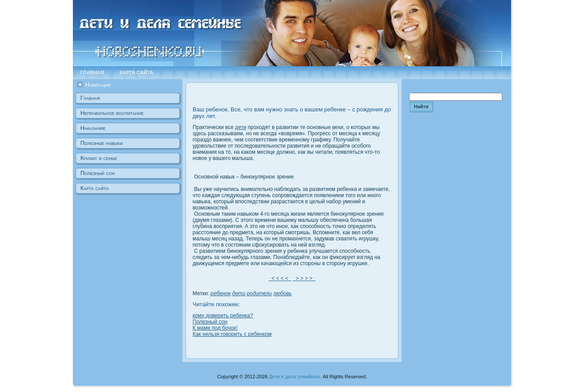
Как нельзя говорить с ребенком (232, 334)
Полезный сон (210, 322)
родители (259, 293)
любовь (283, 293)
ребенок (221, 293)
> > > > (304, 278)
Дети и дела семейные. (295, 377)
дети (241, 127)
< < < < (280, 278)
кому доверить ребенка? (223, 316)
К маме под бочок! (215, 328)
